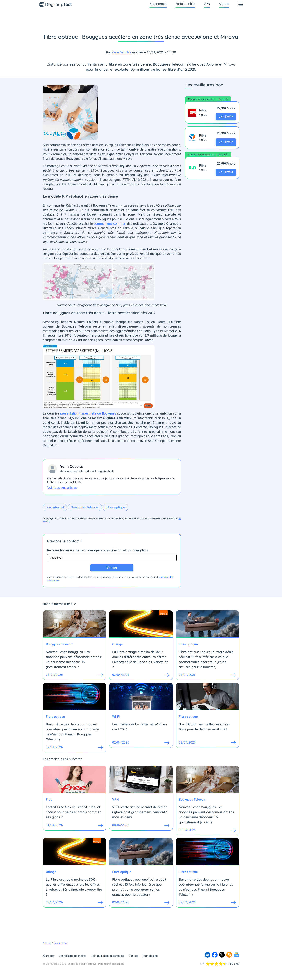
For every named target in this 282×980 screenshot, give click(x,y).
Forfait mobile (185, 4)
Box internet (158, 4)
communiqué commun (110, 224)
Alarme (224, 4)
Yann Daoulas (121, 52)
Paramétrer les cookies (111, 964)
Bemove (92, 964)
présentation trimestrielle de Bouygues (88, 413)
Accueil (47, 943)
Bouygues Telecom (85, 507)
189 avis (234, 964)
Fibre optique (116, 507)
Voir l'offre (226, 117)
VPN (207, 4)
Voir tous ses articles (62, 488)
